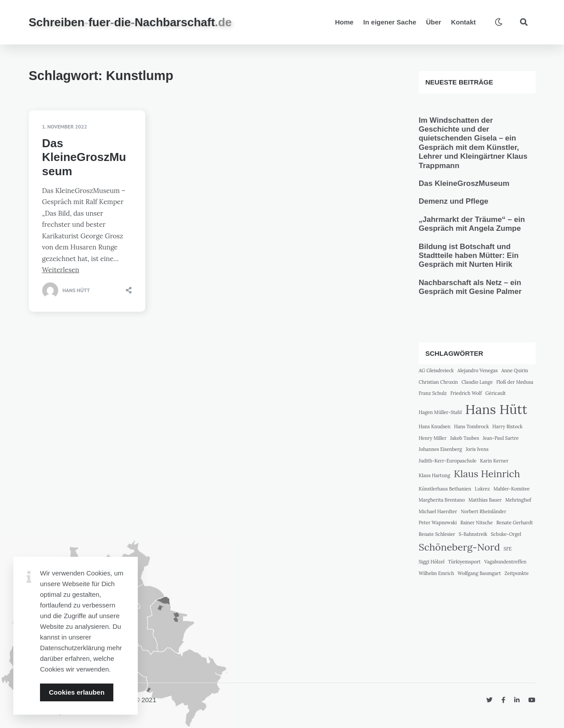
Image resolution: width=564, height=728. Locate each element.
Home (344, 22)
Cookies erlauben (77, 692)
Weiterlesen (61, 270)
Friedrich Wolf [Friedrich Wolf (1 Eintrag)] (466, 393)
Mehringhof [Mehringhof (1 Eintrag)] (518, 500)
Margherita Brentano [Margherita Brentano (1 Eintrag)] (442, 500)
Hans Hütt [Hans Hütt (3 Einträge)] (496, 409)
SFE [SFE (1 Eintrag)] (508, 549)
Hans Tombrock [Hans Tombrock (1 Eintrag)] (472, 426)
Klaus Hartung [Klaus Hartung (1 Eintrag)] (434, 475)
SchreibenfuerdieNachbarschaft (130, 22)
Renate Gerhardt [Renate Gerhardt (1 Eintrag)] (515, 523)
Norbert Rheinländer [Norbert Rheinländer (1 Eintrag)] (484, 511)
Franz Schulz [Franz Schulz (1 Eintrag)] (433, 393)
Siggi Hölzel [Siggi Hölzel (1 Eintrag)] (432, 562)
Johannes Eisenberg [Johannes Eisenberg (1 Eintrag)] (440, 449)
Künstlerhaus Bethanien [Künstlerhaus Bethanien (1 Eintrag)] (445, 489)
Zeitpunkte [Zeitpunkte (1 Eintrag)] (516, 573)
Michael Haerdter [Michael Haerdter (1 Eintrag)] (438, 511)
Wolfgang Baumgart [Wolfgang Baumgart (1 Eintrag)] (479, 573)
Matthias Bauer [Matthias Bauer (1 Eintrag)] (485, 500)
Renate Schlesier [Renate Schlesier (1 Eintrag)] (437, 534)
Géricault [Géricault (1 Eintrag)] (496, 393)
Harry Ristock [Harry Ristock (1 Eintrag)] (508, 426)
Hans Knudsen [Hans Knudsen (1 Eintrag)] (435, 426)
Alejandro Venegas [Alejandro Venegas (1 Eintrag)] (478, 370)
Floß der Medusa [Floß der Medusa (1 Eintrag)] (515, 382)
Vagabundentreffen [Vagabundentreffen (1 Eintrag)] (505, 562)
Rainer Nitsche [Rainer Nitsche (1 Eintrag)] (477, 523)
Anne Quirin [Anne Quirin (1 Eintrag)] (515, 370)
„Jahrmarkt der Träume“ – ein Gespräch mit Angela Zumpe (472, 224)
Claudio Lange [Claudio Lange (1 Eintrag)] (477, 382)
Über (434, 22)
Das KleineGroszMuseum (84, 157)
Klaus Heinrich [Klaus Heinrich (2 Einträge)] (487, 474)
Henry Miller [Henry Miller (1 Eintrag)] (433, 438)
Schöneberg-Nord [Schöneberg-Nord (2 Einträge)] (459, 547)
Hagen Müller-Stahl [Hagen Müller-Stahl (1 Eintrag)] (440, 412)
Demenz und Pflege (454, 201)
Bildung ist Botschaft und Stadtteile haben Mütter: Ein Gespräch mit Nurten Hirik (469, 256)
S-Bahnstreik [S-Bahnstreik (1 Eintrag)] (473, 534)
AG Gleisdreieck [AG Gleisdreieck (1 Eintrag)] (436, 370)
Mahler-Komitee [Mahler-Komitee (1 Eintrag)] (512, 489)
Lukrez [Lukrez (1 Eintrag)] (482, 489)
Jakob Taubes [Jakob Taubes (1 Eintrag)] (464, 438)
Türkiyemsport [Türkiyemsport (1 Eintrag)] (464, 562)
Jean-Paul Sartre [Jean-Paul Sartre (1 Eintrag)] (501, 438)
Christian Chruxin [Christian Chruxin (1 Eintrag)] (438, 382)
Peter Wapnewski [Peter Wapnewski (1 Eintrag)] (438, 523)
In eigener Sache (390, 22)
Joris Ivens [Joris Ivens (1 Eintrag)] (477, 449)
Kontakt (464, 22)
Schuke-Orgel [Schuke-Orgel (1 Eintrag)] (506, 534)
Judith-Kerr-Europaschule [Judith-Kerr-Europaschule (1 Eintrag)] (448, 461)
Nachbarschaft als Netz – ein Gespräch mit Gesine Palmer (470, 287)
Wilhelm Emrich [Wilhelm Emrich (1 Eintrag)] (436, 573)
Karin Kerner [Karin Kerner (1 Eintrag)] (494, 461)
